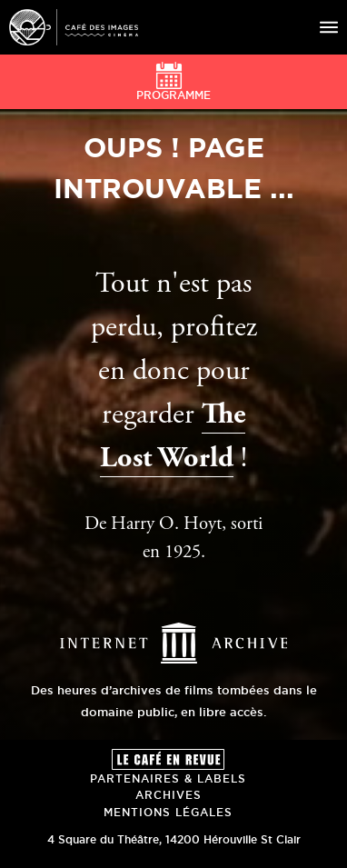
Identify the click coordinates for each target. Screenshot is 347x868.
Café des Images (74, 27)
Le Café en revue (168, 759)
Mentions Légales (168, 812)
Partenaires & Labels (168, 778)
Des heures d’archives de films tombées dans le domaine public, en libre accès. (174, 690)
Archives (169, 795)
